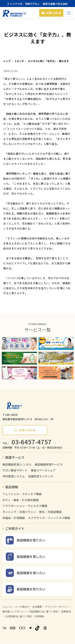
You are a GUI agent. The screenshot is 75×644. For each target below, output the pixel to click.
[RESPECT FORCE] (14, 405)
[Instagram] (13, 628)
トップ (7, 61)
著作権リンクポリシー (14, 612)
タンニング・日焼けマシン (19, 512)
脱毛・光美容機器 (50, 512)
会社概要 (37, 607)
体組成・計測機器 (14, 518)
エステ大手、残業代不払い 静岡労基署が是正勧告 (37, 4)
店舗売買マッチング (41, 477)
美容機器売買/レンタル (17, 465)
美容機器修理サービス (49, 465)
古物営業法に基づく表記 (19, 616)
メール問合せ (22, 607)
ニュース (7, 607)
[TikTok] (37, 628)
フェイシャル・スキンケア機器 (22, 494)
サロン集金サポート (15, 471)
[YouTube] (22, 628)
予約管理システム (14, 477)
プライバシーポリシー (57, 607)
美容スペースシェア (43, 471)
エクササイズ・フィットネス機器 (49, 518)
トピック (19, 61)
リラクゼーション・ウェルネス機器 (25, 506)
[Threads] (45, 628)
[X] (5, 628)
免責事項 (66, 612)
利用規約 (40, 616)
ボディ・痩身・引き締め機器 (20, 500)
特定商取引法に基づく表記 (44, 612)
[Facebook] (30, 628)
